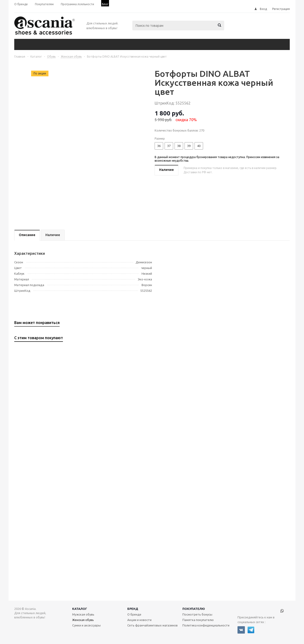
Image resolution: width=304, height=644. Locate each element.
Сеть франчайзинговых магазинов (152, 625)
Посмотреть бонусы (197, 614)
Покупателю (194, 609)
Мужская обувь (83, 614)
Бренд (133, 609)
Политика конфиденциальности (206, 625)
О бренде (134, 614)
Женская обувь (83, 620)
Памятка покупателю (198, 620)
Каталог (80, 609)
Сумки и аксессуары (86, 625)
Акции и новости (139, 620)
